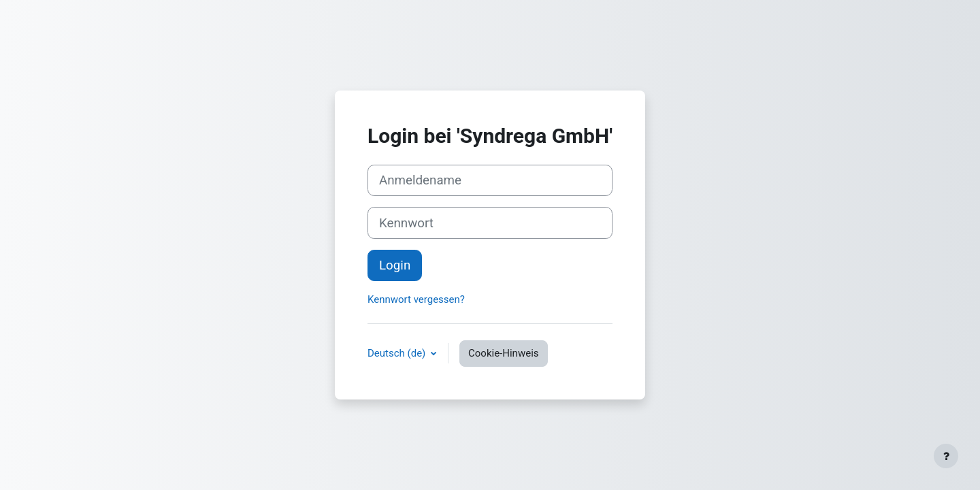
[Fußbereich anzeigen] (946, 456)
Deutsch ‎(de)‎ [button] (398, 353)
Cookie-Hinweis (503, 353)
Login (395, 265)
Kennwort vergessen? (416, 299)
